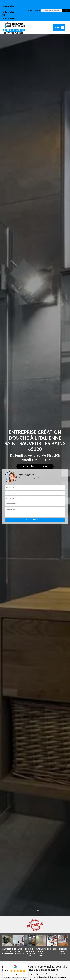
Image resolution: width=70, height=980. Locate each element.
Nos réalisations (35, 466)
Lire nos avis (15, 975)
